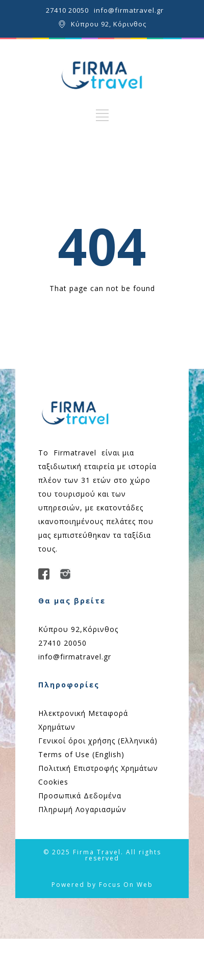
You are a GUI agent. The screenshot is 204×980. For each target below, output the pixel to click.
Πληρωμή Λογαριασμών (82, 809)
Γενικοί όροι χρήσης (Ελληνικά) (98, 741)
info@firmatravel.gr (129, 10)
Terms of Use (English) (81, 754)
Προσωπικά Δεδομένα (80, 796)
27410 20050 (67, 10)
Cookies (53, 782)
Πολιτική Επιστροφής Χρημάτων (98, 768)
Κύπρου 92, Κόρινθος (109, 24)
